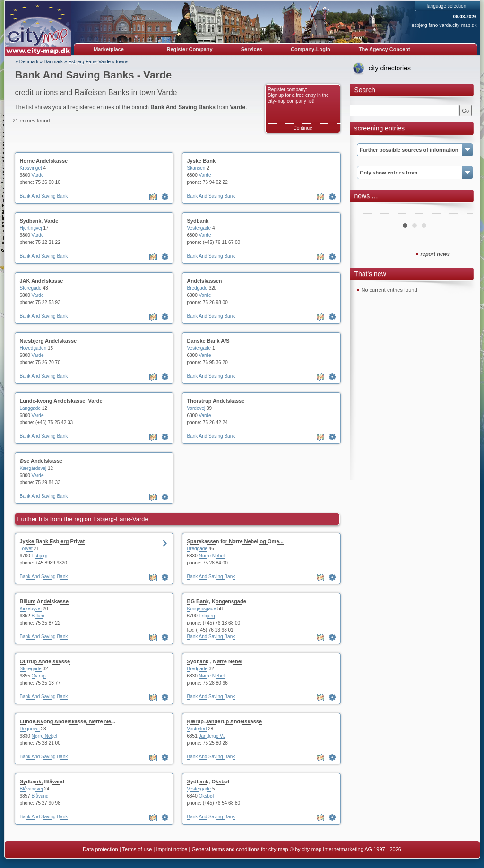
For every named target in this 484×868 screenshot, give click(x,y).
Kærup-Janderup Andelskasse (225, 721)
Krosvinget (31, 168)
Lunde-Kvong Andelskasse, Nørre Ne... (68, 721)
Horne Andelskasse (44, 161)
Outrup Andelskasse (45, 661)
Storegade (31, 288)
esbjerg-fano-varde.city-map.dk (444, 25)
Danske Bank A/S (208, 341)
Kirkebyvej (31, 609)
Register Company (190, 49)
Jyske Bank (202, 161)
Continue (302, 128)
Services (252, 49)
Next (460, 210)
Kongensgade (202, 609)
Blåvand (40, 796)
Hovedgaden (33, 348)
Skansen (196, 168)
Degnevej (30, 729)
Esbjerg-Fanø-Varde (89, 62)
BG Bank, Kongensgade (217, 601)
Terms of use (137, 849)
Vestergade (199, 228)
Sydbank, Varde (39, 221)
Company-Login (311, 49)
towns (122, 62)
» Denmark (27, 62)
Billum (38, 616)
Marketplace (109, 49)
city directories (390, 68)
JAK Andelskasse (42, 281)
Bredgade (197, 288)
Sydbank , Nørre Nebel (215, 661)
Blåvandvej (31, 789)
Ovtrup (39, 676)
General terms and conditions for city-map (240, 849)
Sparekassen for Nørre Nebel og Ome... (235, 541)
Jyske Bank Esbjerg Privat (52, 541)
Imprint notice (172, 849)
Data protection (100, 849)
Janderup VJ (212, 736)
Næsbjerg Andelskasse (48, 341)
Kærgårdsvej (33, 468)
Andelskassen (205, 281)
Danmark (54, 62)
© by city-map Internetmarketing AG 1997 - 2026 (346, 849)
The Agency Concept (385, 49)
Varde (38, 175)
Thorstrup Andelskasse (216, 401)
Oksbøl (207, 796)
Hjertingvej (31, 228)
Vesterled (197, 729)
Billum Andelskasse (44, 601)
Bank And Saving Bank (44, 196)
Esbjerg (40, 556)
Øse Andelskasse (41, 461)
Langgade (30, 408)
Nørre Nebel (212, 556)
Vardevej (196, 408)
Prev (369, 210)
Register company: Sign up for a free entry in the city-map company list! (298, 95)
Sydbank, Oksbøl (208, 781)
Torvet (26, 549)
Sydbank (198, 221)
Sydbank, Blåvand (42, 781)
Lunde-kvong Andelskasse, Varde (61, 401)
